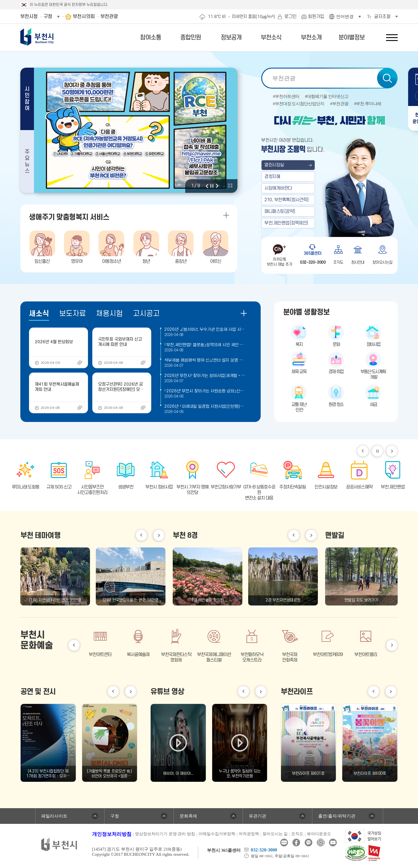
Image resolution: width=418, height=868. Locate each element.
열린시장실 (274, 165)
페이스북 (296, 843)
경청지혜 (272, 177)
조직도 (297, 834)
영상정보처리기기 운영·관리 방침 (165, 834)
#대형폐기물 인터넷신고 (327, 97)
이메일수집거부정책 (217, 834)
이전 (207, 186)
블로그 (284, 843)
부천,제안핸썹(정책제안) (286, 223)
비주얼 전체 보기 (230, 186)
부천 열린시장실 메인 (329, 172)
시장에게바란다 (278, 188)
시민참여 (27, 99)
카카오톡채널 (308, 843)
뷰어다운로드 (319, 834)
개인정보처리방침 (112, 834)
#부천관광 (339, 104)
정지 (212, 186)
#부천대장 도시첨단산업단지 (299, 104)
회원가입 (316, 17)
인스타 (321, 843)
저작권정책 (249, 834)
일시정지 (377, 451)
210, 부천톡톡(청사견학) (287, 200)
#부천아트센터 (286, 97)
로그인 (291, 17)
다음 (217, 186)
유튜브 (333, 843)
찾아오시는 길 (275, 834)
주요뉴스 (27, 162)
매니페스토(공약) (280, 211)
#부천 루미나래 (368, 104)
